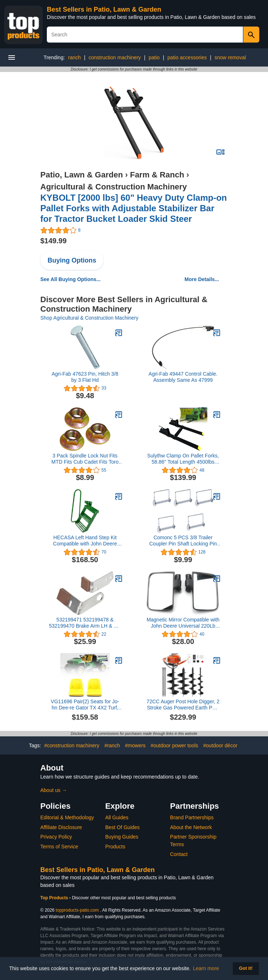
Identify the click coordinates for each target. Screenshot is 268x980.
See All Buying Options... (70, 279)
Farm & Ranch (157, 175)
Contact (179, 854)
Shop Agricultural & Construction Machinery (89, 318)
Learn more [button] (206, 968)
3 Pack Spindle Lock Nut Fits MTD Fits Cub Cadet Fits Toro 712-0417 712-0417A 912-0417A (85, 459)
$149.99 (53, 241)
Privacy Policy (56, 837)
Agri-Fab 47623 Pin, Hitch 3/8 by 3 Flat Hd (85, 377)
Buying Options (72, 260)
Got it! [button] (246, 968)
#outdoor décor (220, 745)
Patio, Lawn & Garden (82, 175)
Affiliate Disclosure (61, 827)
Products (115, 847)
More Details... (202, 279)
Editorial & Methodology (67, 817)
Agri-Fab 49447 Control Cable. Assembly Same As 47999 (183, 377)
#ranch (112, 745)
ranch (74, 57)
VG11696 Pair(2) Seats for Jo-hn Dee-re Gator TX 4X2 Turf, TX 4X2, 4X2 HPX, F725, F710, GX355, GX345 (85, 705)
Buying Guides (122, 837)
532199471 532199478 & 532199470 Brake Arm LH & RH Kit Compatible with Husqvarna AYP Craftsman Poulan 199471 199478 (85, 623)
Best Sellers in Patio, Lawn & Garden (104, 9)
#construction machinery (72, 745)
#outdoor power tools (174, 745)
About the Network (191, 827)
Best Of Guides (123, 827)
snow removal (230, 57)
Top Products (55, 898)
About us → (54, 790)
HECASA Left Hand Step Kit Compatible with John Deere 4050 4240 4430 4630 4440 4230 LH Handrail (85, 541)
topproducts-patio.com (77, 910)
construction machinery (115, 57)
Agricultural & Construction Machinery (113, 187)
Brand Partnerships (192, 817)
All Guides (117, 817)
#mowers (135, 745)
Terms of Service (59, 847)
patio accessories (187, 57)
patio (154, 57)
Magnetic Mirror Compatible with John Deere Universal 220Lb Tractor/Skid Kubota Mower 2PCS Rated (183, 623)
